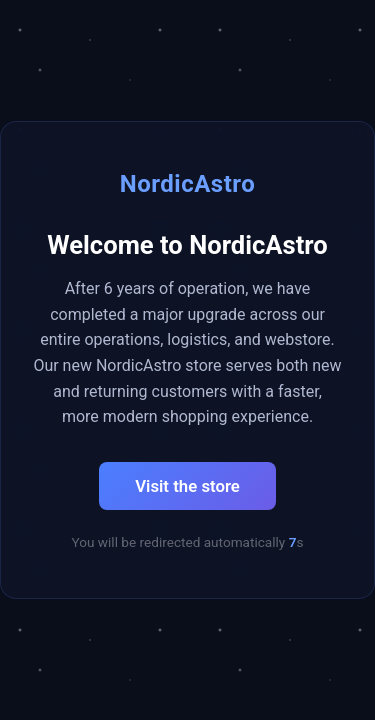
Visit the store (187, 486)
